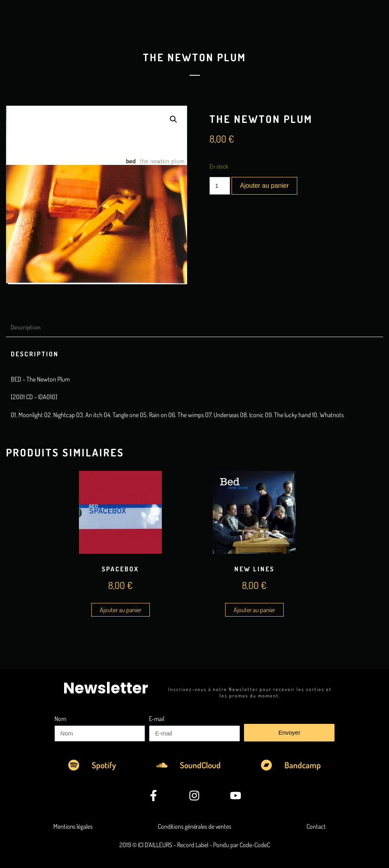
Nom (60, 719)
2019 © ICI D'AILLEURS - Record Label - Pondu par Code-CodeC (195, 845)
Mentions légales (73, 826)
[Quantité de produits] (220, 186)
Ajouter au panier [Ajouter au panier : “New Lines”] (254, 610)
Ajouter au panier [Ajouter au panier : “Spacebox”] (121, 610)
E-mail (157, 719)
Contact (316, 826)
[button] (173, 119)
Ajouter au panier (264, 186)
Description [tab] (25, 327)
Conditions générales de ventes (194, 826)
